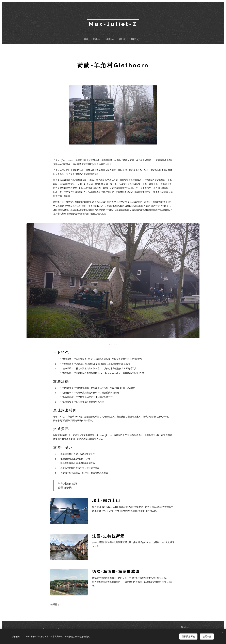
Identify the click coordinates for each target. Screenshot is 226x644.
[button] (122, 39)
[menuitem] (98, 39)
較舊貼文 (55, 604)
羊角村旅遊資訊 (68, 484)
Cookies (185, 627)
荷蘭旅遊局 (65, 488)
